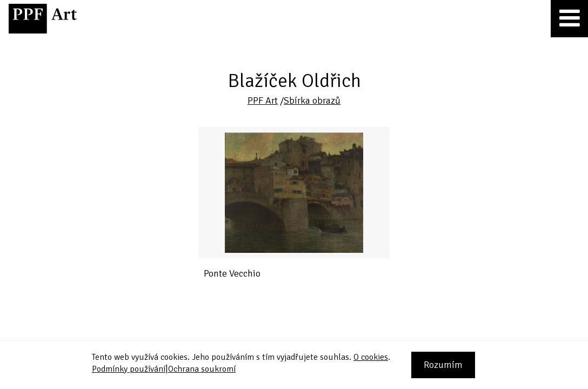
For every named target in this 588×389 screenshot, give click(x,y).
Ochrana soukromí (202, 369)
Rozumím (443, 365)
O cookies (371, 357)
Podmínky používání (129, 369)
